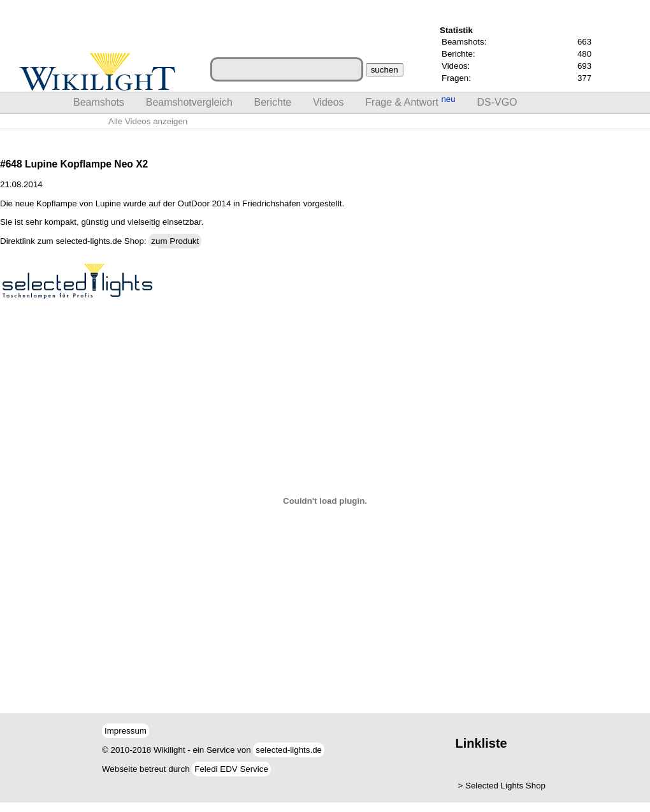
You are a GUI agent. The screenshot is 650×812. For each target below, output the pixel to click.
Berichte (273, 102)
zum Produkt (175, 241)
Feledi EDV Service (231, 769)
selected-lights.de (289, 750)
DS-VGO (497, 102)
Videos (329, 102)
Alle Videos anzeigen (148, 121)
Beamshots (99, 102)
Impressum (126, 731)
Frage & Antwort (410, 101)
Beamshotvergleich (189, 102)
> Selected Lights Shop (502, 786)
